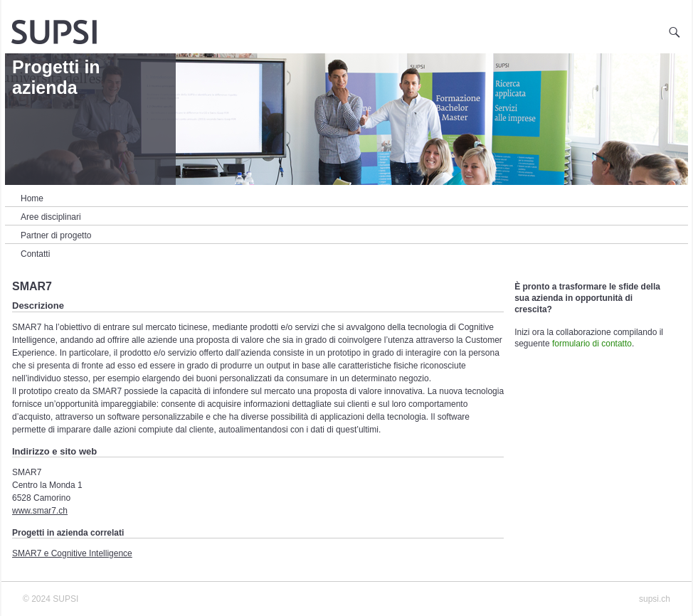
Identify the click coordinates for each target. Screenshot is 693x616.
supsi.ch (655, 599)
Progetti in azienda (56, 77)
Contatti (35, 254)
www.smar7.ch (40, 511)
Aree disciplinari (51, 217)
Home (32, 198)
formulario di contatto (592, 344)
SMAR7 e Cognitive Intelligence (72, 553)
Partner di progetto (56, 235)
